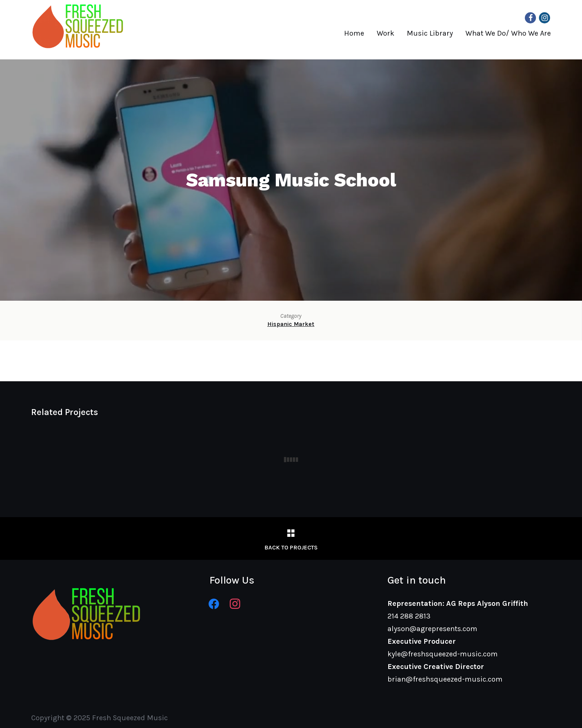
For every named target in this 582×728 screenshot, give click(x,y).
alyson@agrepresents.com (432, 629)
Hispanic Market (291, 324)
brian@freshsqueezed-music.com (445, 679)
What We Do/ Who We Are (508, 33)
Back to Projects (291, 547)
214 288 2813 (409, 616)
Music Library (430, 33)
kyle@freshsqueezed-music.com (443, 654)
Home (354, 33)
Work (385, 33)
